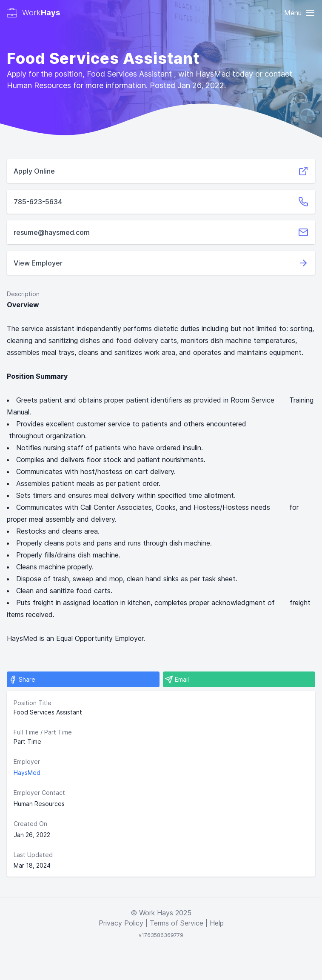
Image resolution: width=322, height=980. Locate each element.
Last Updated (33, 855)
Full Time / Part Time (43, 732)
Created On (30, 824)
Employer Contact (39, 793)
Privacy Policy (121, 923)
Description (23, 294)
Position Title (33, 703)
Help (217, 923)
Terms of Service (177, 923)
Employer (27, 761)
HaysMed (27, 773)
